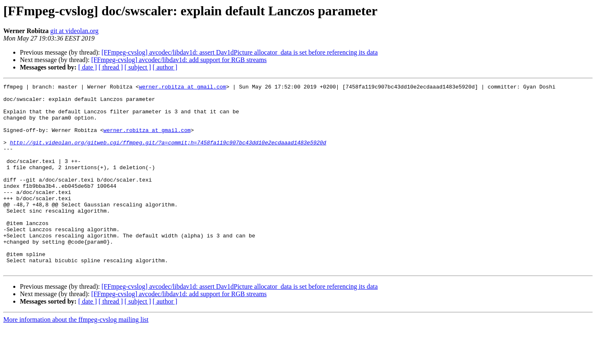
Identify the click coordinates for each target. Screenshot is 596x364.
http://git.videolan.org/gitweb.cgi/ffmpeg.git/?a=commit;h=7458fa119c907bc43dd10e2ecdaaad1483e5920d (168, 155)
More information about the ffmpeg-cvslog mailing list (76, 357)
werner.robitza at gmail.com (183, 88)
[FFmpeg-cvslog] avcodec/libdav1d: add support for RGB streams (179, 60)
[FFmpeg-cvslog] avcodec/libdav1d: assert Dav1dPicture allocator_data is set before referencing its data (239, 52)
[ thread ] (111, 67)
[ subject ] (138, 67)
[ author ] (165, 67)
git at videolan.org (74, 31)
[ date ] (88, 67)
